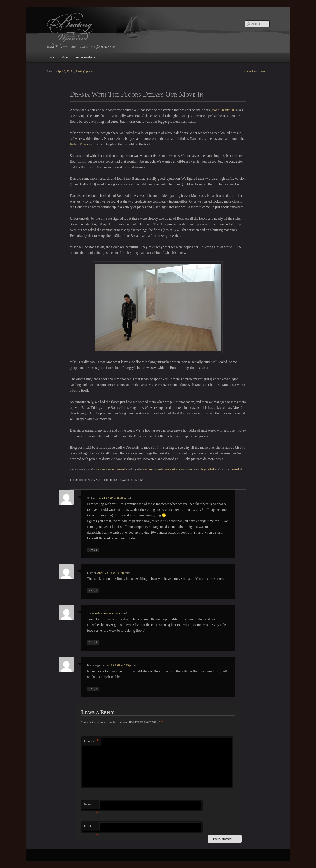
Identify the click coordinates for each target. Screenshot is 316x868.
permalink (236, 470)
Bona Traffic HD (224, 110)
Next (265, 72)
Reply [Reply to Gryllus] (93, 550)
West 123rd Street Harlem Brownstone (171, 470)
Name (91, 806)
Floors (144, 470)
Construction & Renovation (112, 470)
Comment (91, 741)
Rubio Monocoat (82, 144)
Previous (250, 72)
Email (91, 827)
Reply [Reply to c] (93, 642)
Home (51, 57)
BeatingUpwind (205, 470)
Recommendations (86, 57)
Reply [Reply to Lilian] (93, 591)
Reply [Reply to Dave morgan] (93, 689)
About (65, 57)
